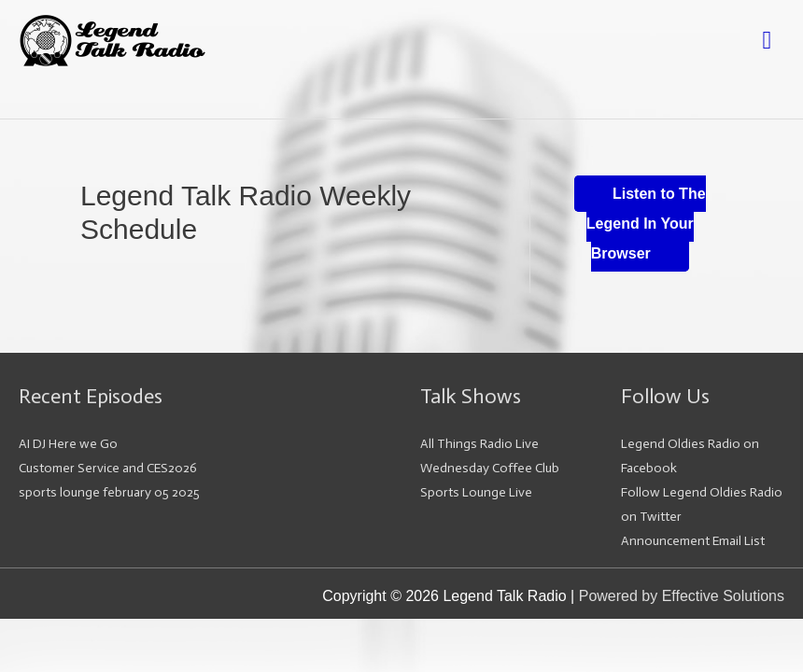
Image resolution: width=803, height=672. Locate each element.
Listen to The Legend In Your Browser (646, 224)
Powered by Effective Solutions (682, 596)
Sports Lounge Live (476, 492)
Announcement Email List (693, 541)
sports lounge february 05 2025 (109, 492)
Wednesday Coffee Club (490, 468)
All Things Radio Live (479, 444)
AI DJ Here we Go (68, 444)
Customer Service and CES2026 (108, 468)
